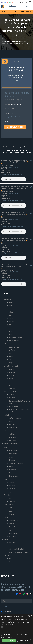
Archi (10, 325)
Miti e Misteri (12, 398)
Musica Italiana (12, 473)
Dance (10, 508)
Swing (10, 363)
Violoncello (11, 369)
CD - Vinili (7, 555)
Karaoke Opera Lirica (14, 341)
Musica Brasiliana (13, 437)
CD (9, 562)
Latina (6, 431)
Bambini (6, 479)
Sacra (10, 334)
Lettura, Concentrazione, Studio (16, 549)
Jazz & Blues (7, 344)
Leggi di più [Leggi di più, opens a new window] (10, 624)
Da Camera (11, 312)
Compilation (11, 328)
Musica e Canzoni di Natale (11, 443)
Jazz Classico (12, 350)
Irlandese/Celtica (13, 454)
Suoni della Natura (13, 406)
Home (4, 39)
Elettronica (11, 514)
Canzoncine (11, 482)
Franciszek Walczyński (17, 104)
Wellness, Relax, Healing (10, 391)
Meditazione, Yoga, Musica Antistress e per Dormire (19, 402)
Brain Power (12, 543)
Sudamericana (12, 470)
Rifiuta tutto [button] (24, 641)
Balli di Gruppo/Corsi (14, 520)
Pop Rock (7, 415)
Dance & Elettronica (9, 505)
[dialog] (16, 629)
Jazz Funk (11, 356)
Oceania (11, 457)
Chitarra (11, 379)
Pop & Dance (12, 434)
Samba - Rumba (13, 533)
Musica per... (7, 539)
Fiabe (10, 492)
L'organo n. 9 (22, 147)
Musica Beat (12, 424)
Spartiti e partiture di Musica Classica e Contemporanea (14, 41)
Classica (22, 117)
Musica (4, 12)
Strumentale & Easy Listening (12, 366)
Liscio (10, 530)
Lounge (10, 511)
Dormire (11, 546)
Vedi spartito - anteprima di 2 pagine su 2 (12, 174)
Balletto (11, 318)
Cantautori (11, 421)
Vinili (10, 559)
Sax (10, 385)
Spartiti (15, 12)
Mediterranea (12, 460)
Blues (10, 353)
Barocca (11, 306)
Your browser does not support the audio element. (14, 179)
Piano (10, 382)
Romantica (11, 309)
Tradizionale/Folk (13, 428)
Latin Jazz (11, 360)
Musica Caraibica (13, 440)
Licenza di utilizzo (7, 132)
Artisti (9, 12)
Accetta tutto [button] (9, 641)
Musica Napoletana (13, 476)
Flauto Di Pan (12, 388)
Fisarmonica (12, 524)
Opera (10, 331)
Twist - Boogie (12, 536)
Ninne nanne (12, 485)
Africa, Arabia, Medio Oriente (16, 463)
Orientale (11, 466)
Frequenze (11, 394)
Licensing (29, 12)
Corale (10, 315)
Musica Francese (13, 451)
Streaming (22, 12)
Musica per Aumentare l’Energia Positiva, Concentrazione (19, 411)
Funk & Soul (7, 495)
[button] (16, 638)
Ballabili (6, 517)
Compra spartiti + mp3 (15, 127)
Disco (10, 498)
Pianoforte (11, 321)
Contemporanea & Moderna (15, 337)
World (6, 447)
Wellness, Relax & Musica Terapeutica (18, 552)
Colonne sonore (12, 372)
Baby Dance (12, 489)
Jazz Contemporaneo (14, 347)
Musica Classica (15, 117)
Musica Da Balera (13, 527)
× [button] (31, 616)
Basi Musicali (12, 375)
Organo (9, 117)
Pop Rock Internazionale (15, 418)
